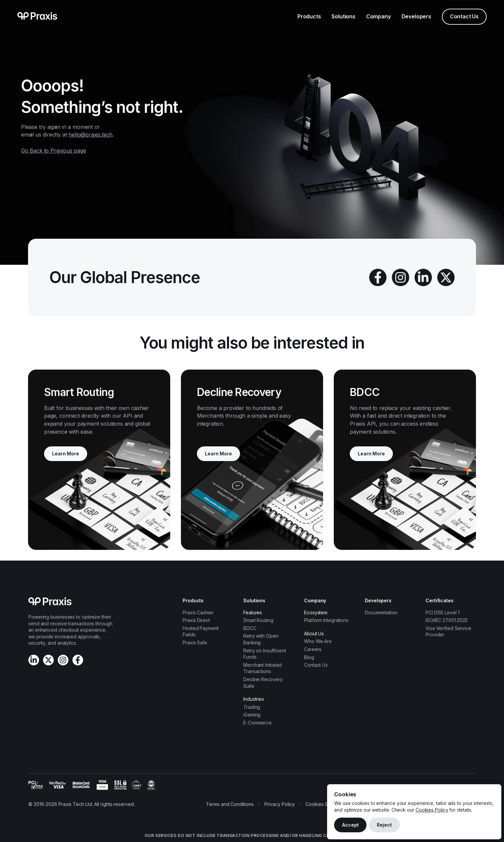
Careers (313, 649)
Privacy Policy (280, 804)
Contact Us (464, 16)
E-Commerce (258, 723)
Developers (416, 16)
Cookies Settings (324, 804)
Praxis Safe (195, 643)
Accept (350, 825)
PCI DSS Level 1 (443, 612)
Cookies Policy (432, 810)
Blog (309, 657)
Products (309, 16)
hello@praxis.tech (90, 135)
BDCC (250, 628)
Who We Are (318, 641)
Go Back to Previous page (54, 151)
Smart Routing (258, 620)
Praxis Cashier (198, 612)
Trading (252, 707)
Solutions (343, 16)
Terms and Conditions (230, 804)
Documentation (381, 612)
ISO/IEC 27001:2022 (447, 620)
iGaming (252, 715)
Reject (384, 825)
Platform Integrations (326, 620)
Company (379, 16)
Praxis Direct (196, 620)
